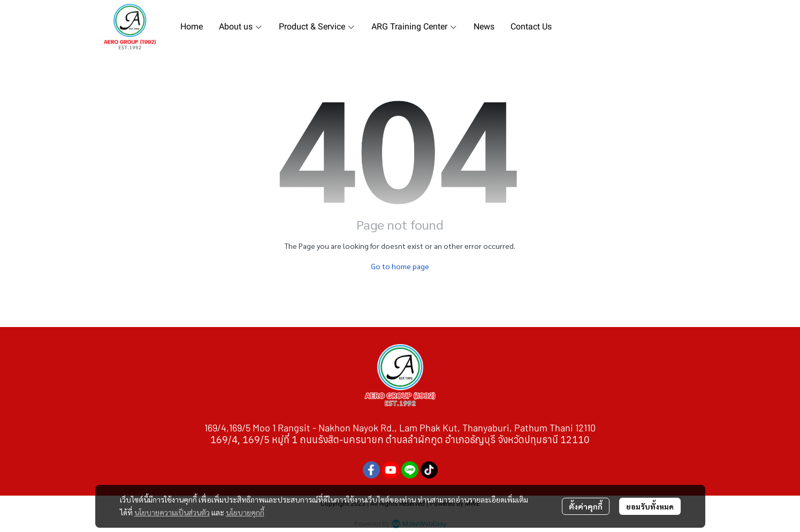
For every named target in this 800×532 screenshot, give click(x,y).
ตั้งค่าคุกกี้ (586, 506)
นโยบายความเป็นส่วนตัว (172, 512)
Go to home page (400, 266)
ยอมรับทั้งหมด (650, 506)
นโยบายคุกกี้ (245, 512)
